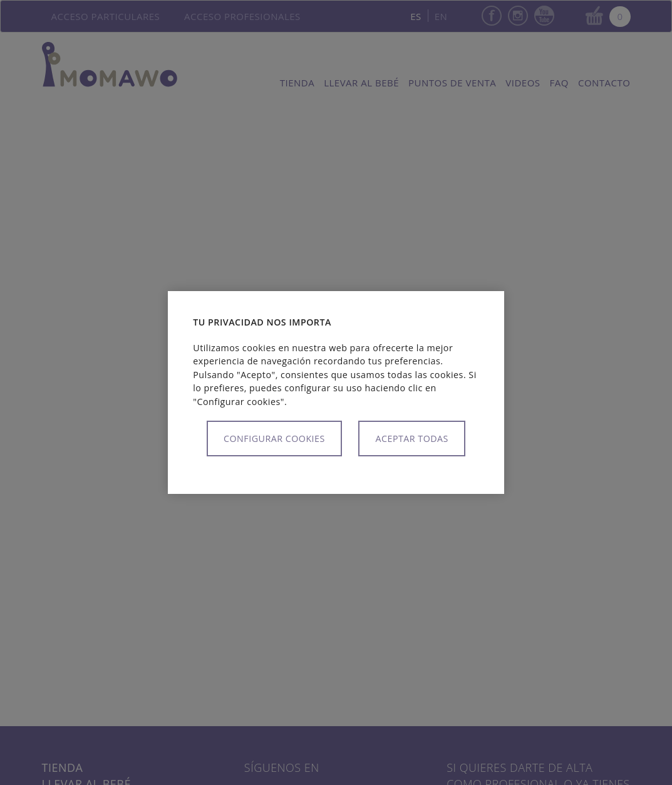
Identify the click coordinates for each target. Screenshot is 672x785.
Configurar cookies (274, 439)
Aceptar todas (411, 439)
